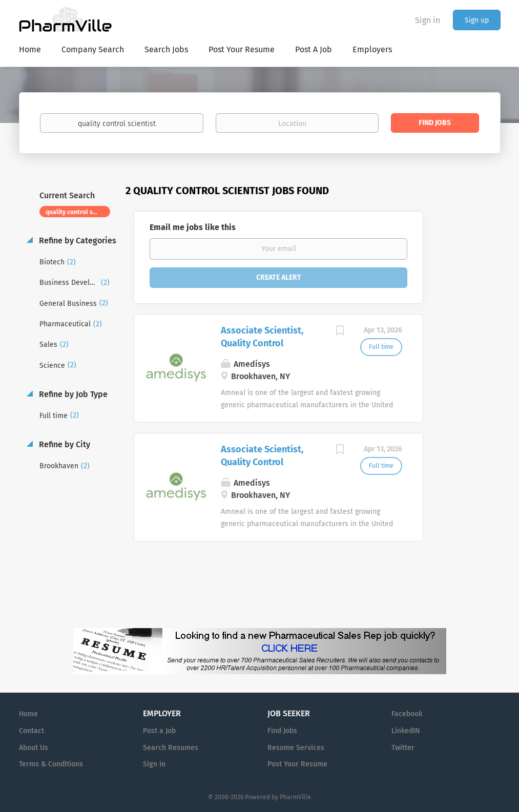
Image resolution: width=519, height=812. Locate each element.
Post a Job (159, 731)
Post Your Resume (297, 764)
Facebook (407, 714)
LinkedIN (406, 731)
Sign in (428, 20)
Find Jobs (435, 123)
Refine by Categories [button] (77, 241)
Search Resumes (171, 748)
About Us (34, 748)
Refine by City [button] (64, 444)
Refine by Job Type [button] (72, 394)
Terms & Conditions (51, 764)
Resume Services (296, 748)
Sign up (477, 20)
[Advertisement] (472, 382)
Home (28, 714)
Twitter (403, 748)
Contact (32, 731)
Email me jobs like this (193, 227)
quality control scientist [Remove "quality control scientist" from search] (78, 212)
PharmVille (295, 797)
